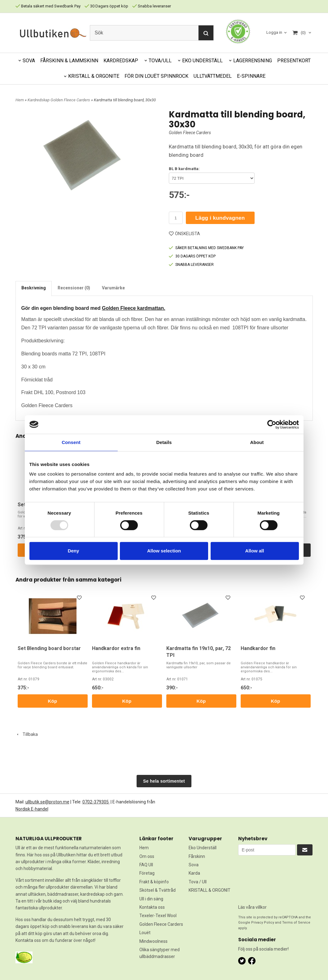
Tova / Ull (198, 882)
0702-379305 (96, 802)
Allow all (255, 551)
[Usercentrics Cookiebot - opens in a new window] (272, 424)
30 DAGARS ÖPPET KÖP (192, 256)
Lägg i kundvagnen (220, 218)
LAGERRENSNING (253, 61)
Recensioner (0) (74, 288)
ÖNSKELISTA (184, 234)
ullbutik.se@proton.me (47, 802)
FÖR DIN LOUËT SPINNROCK (156, 76)
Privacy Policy (263, 923)
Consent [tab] (71, 442)
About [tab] (257, 442)
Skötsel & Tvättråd (157, 890)
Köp (52, 701)
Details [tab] (164, 442)
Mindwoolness (153, 941)
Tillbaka (27, 734)
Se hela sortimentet (164, 781)
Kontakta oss (152, 907)
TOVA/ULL (160, 61)
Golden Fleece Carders (190, 133)
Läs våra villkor (252, 907)
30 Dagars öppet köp (106, 6)
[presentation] (264, 878)
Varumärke (113, 288)
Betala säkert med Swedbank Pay (48, 6)
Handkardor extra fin (116, 648)
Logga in (274, 32)
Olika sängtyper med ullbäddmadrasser (160, 953)
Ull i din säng (151, 899)
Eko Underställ (203, 848)
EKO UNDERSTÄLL (202, 61)
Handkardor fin (258, 648)
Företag (147, 873)
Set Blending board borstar (49, 648)
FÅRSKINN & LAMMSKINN (69, 61)
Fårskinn (197, 856)
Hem (20, 100)
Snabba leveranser (152, 6)
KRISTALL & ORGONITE (94, 76)
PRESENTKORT (294, 61)
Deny (74, 551)
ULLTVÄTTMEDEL (213, 76)
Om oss (147, 856)
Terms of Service (296, 923)
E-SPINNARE (251, 76)
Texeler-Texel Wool (158, 916)
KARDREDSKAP (121, 61)
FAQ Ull (146, 865)
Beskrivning (34, 288)
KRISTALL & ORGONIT (210, 890)
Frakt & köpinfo (154, 882)
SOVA (29, 61)
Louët (145, 933)
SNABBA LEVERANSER (191, 265)
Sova (194, 865)
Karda (194, 873)
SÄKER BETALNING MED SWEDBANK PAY (206, 248)
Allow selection (164, 551)
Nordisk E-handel (32, 809)
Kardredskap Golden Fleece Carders (59, 100)
